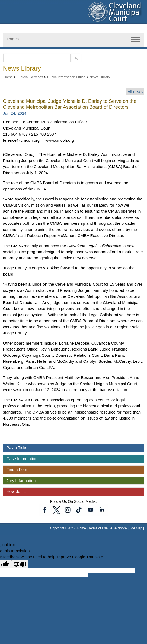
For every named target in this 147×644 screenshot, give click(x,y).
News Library (100, 77)
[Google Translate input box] (64, 571)
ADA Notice (119, 528)
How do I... (16, 491)
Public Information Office (66, 77)
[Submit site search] (76, 58)
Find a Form (17, 469)
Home (8, 77)
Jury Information (21, 480)
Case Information (22, 459)
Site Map (136, 528)
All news (135, 92)
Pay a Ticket (18, 448)
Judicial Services (30, 77)
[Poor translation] (20, 564)
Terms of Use (98, 528)
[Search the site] (38, 58)
